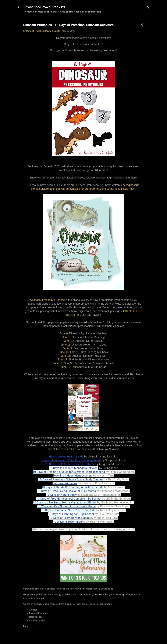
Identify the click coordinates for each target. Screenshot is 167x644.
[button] (142, 25)
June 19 (65, 365)
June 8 (64, 332)
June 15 (64, 350)
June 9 (66, 335)
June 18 (58, 361)
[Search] (148, 8)
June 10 (68, 339)
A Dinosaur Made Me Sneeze (47, 298)
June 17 (62, 358)
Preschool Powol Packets (45, 7)
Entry (26, 624)
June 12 (68, 347)
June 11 (66, 343)
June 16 (65, 354)
